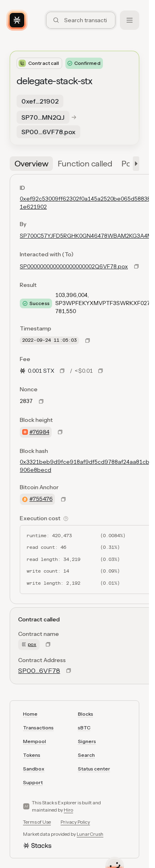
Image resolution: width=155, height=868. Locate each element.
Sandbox (34, 769)
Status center (94, 769)
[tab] (31, 164)
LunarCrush (90, 834)
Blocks (86, 714)
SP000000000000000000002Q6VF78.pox (74, 266)
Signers (87, 741)
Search (86, 755)
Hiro (68, 810)
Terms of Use (37, 822)
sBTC (84, 728)
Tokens (32, 755)
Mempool (35, 741)
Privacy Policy (75, 822)
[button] (134, 164)
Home (30, 714)
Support (33, 782)
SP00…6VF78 (39, 671)
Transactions (38, 728)
